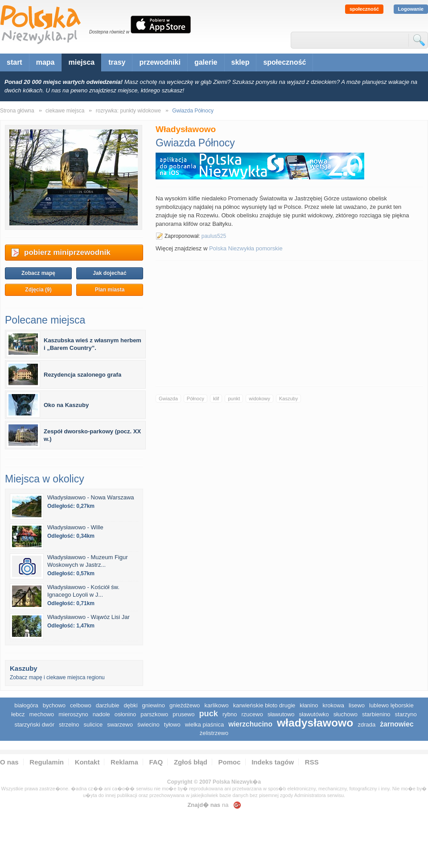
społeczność (364, 9)
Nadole (101, 714)
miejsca (81, 62)
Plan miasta (110, 290)
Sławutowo (281, 714)
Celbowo (81, 705)
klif (216, 399)
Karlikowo (217, 705)
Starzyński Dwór (34, 725)
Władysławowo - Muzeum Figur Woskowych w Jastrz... (88, 561)
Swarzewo (120, 725)
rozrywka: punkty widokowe (128, 111)
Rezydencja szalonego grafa (82, 375)
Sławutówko (314, 714)
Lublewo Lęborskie (391, 705)
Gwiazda (168, 399)
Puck (208, 714)
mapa (45, 62)
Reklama (124, 762)
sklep (241, 62)
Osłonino (125, 714)
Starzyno (406, 714)
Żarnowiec (397, 724)
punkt (234, 399)
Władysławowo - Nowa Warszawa (91, 497)
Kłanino (309, 705)
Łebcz (18, 714)
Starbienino (376, 714)
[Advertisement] (289, 323)
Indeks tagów (273, 762)
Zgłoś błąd (191, 762)
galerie (206, 62)
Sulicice (93, 725)
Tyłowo (172, 725)
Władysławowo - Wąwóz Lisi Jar (88, 617)
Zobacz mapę (38, 273)
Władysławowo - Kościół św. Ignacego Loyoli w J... (83, 591)
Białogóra (26, 705)
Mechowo (42, 714)
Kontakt (87, 762)
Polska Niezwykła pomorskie (246, 248)
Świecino (148, 725)
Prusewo (183, 714)
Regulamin (47, 762)
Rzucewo (252, 714)
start (14, 62)
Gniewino (154, 705)
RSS (312, 762)
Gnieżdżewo (185, 705)
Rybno (230, 714)
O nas (9, 762)
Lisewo (357, 705)
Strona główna (17, 111)
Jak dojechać (109, 273)
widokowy (259, 399)
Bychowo (54, 705)
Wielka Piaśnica (204, 725)
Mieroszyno (73, 714)
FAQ (156, 762)
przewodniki (160, 62)
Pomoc (230, 762)
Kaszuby (288, 399)
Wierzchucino (250, 724)
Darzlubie (108, 705)
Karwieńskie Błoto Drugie (264, 705)
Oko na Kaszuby (66, 405)
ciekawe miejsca (65, 111)
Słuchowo (346, 714)
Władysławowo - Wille (75, 527)
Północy (195, 399)
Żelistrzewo (214, 733)
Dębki (131, 705)
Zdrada (366, 725)
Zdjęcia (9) (38, 290)
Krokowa (333, 705)
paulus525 (214, 236)
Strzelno (69, 725)
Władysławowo (315, 723)
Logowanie (411, 9)
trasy (117, 62)
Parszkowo (154, 714)
